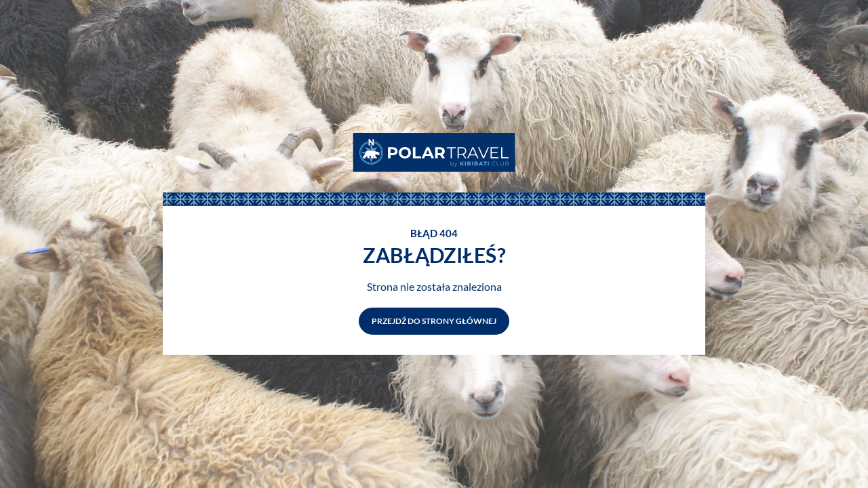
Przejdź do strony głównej (434, 321)
